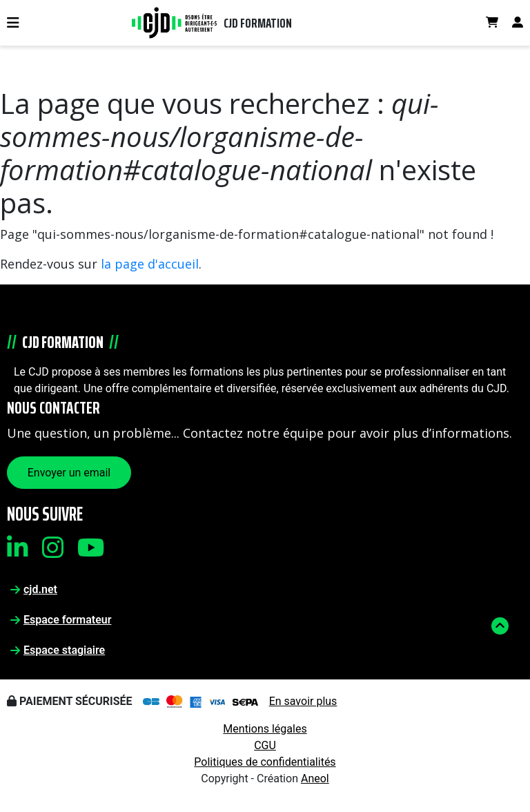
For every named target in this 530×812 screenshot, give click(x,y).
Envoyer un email (69, 473)
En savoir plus (303, 701)
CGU (265, 745)
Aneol (315, 779)
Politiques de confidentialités (265, 762)
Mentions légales (265, 729)
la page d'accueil (150, 264)
